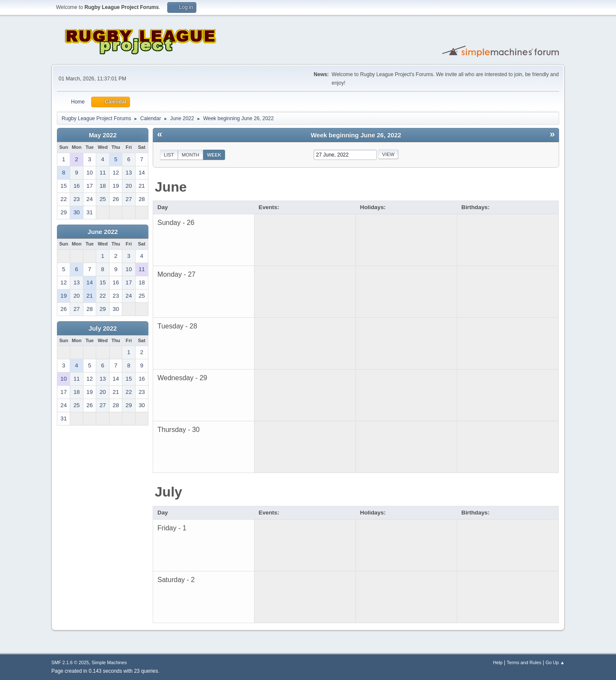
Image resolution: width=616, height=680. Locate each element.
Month (191, 155)
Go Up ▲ (555, 662)
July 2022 (103, 328)
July (169, 492)
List (169, 155)
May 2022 (102, 135)
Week (214, 155)
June (171, 187)
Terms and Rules (524, 662)
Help (498, 662)
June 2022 (103, 232)
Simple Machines (109, 662)
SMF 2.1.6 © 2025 (70, 662)
